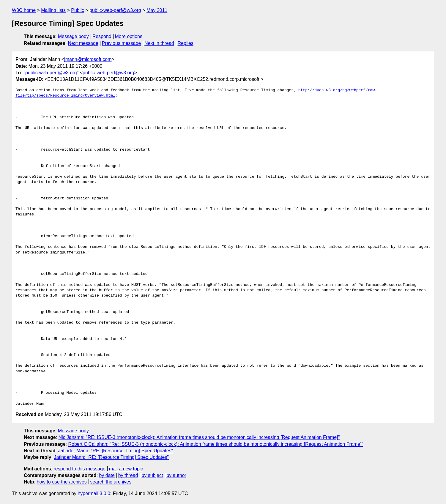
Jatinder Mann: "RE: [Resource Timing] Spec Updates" (116, 451)
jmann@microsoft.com (88, 59)
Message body (73, 36)
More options (129, 36)
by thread (128, 475)
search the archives (111, 482)
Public (78, 10)
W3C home (24, 10)
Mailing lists (53, 10)
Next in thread (159, 43)
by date (107, 475)
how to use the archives (62, 482)
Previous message (122, 43)
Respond (102, 36)
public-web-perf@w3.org (115, 10)
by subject (152, 475)
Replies (186, 43)
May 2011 (157, 10)
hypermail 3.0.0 (94, 493)
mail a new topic (126, 469)
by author (176, 475)
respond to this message (79, 469)
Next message (83, 43)
